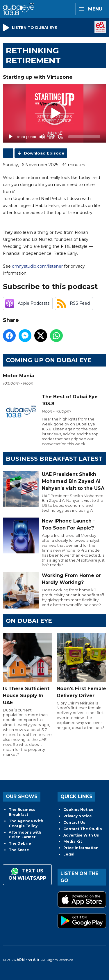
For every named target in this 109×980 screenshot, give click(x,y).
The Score (19, 850)
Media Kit (73, 841)
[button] (55, 113)
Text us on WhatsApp (27, 874)
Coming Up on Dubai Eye (49, 360)
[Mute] (42, 137)
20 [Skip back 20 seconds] (52, 137)
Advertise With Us (81, 835)
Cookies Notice (78, 810)
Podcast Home (8, 153)
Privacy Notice (78, 816)
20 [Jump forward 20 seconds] (61, 137)
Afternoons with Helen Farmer (25, 835)
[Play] (10, 137)
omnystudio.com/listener (37, 266)
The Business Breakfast (22, 812)
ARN (21, 960)
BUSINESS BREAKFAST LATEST (54, 459)
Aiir (36, 960)
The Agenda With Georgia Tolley (26, 823)
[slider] (84, 137)
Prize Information (81, 848)
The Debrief (21, 843)
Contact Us (74, 822)
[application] (54, 113)
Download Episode (44, 153)
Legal (69, 854)
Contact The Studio (83, 829)
